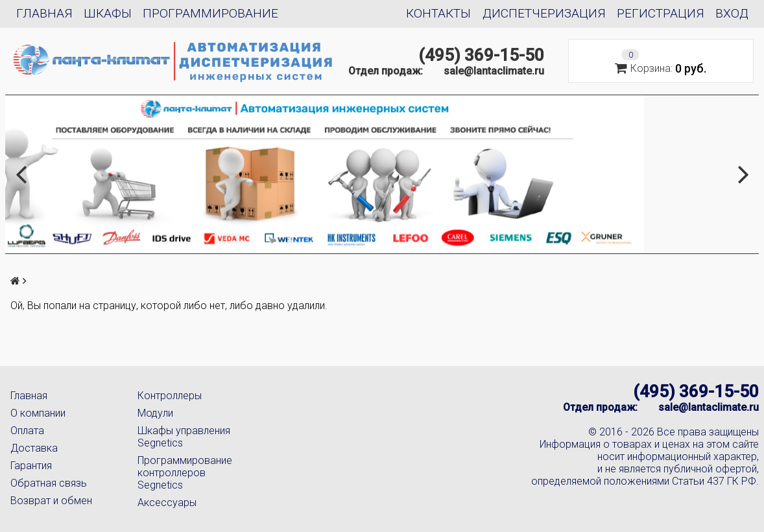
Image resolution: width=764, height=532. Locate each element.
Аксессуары (167, 503)
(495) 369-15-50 (481, 55)
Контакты (438, 13)
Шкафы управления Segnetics (184, 437)
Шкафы (108, 13)
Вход (732, 13)
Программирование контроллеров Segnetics (185, 473)
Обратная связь (49, 483)
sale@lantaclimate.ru (494, 71)
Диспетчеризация (544, 13)
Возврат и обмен (51, 501)
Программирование (210, 13)
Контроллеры (170, 396)
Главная (44, 13)
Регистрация (661, 13)
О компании (38, 413)
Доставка (34, 448)
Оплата (27, 431)
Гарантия (31, 466)
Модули (155, 413)
